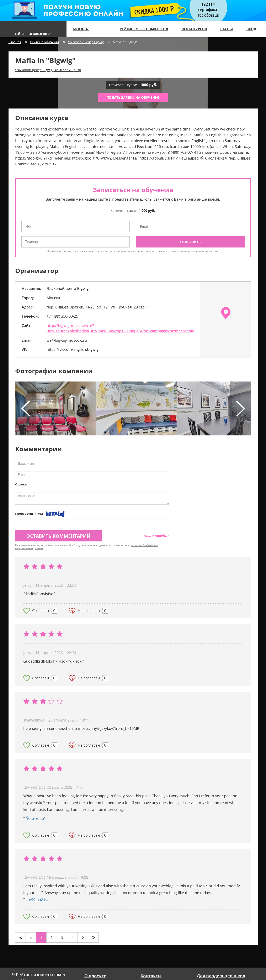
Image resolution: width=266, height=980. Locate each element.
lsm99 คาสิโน (36, 900)
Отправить (190, 242)
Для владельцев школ (221, 976)
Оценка (21, 484)
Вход (251, 29)
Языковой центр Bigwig (86, 42)
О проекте (95, 976)
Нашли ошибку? (156, 536)
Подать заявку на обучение (133, 98)
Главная (15, 42)
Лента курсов (194, 29)
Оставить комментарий (58, 536)
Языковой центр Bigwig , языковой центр (48, 70)
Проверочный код (29, 514)
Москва (83, 29)
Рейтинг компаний (45, 42)
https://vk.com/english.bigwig (73, 349)
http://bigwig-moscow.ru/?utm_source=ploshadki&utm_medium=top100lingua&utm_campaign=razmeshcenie (120, 328)
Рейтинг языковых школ (144, 29)
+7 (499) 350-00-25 (62, 316)
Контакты (151, 976)
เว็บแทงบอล (34, 818)
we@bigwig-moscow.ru (67, 340)
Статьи (227, 29)
